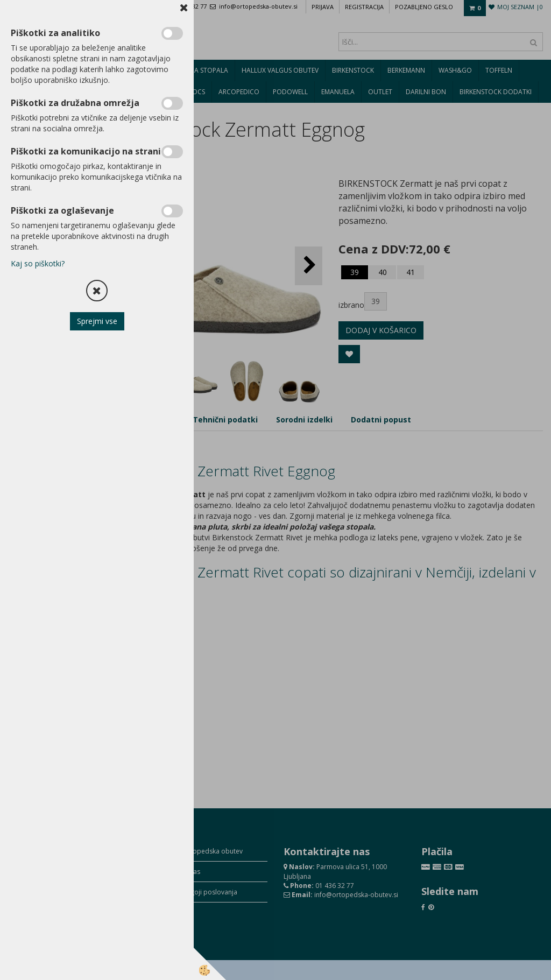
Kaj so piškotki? (38, 263)
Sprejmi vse (97, 321)
